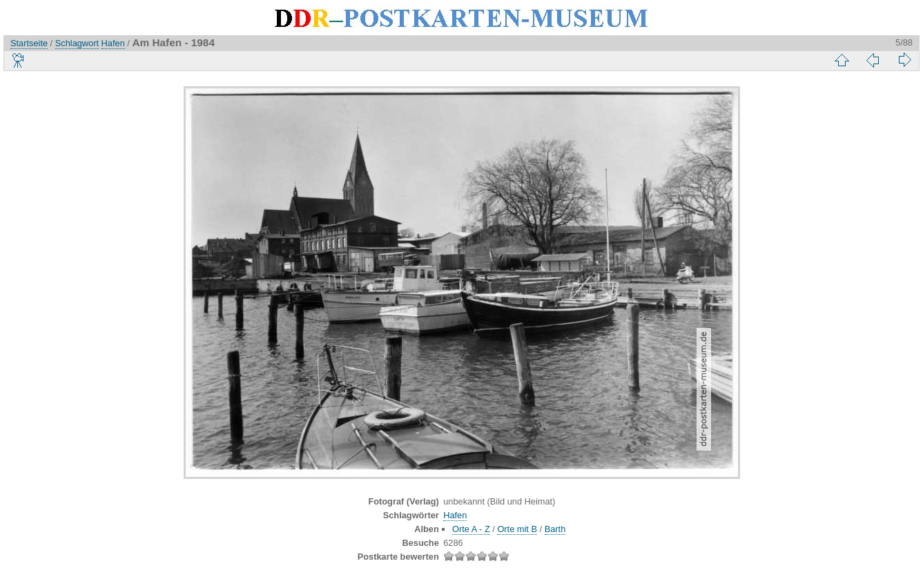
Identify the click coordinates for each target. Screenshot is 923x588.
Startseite (29, 43)
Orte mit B (517, 529)
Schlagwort (77, 43)
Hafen (113, 43)
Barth (555, 529)
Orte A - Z (471, 529)
